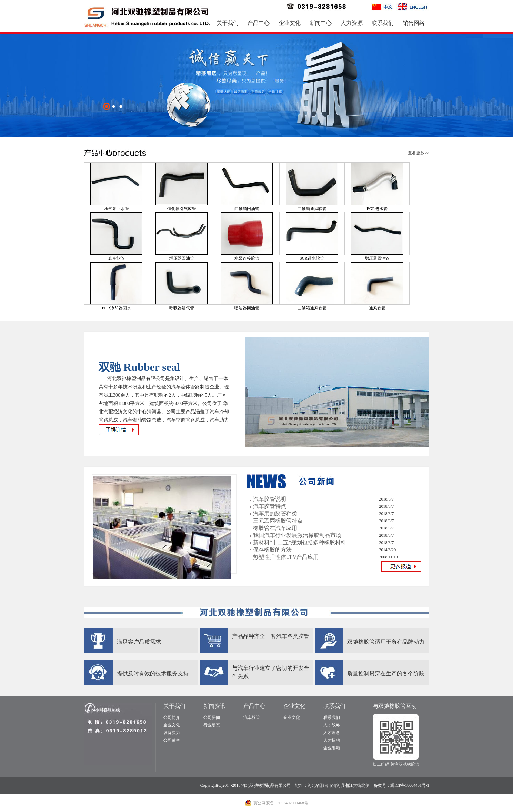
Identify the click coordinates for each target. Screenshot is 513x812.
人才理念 (332, 733)
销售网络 (414, 23)
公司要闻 (212, 717)
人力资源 (352, 23)
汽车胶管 (252, 717)
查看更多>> (419, 153)
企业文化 (290, 23)
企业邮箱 (332, 748)
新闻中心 (321, 23)
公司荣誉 (172, 740)
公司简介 (172, 717)
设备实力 (172, 733)
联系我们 (383, 23)
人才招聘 (332, 740)
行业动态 (212, 725)
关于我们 (228, 23)
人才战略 (332, 725)
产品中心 (259, 23)
